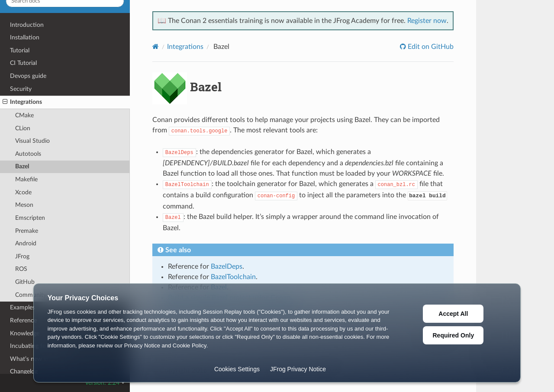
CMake (24, 115)
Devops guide (28, 76)
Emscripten (30, 218)
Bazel (22, 166)
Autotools (28, 154)
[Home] (156, 47)
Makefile (26, 179)
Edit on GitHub (430, 47)
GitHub (25, 282)
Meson (24, 205)
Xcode (23, 192)
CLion (23, 128)
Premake (27, 231)
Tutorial (20, 50)
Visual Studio (32, 141)
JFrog (22, 256)
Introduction (27, 25)
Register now (427, 21)
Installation (25, 37)
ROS (21, 269)
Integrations (22, 102)
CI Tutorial (23, 63)
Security (21, 89)
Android (26, 243)
